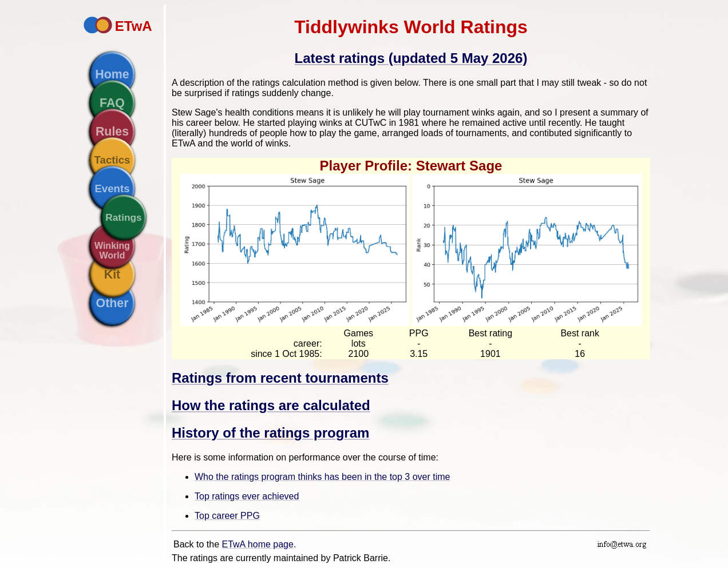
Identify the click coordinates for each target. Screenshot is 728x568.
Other (112, 303)
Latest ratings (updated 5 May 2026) (411, 58)
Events (112, 188)
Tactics (112, 160)
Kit (112, 275)
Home (112, 74)
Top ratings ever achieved (247, 496)
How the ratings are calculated (271, 405)
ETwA (134, 26)
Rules (112, 132)
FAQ (112, 103)
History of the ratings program (270, 433)
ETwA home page (258, 544)
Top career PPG (227, 516)
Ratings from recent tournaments (280, 378)
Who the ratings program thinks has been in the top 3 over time (322, 477)
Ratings (124, 217)
